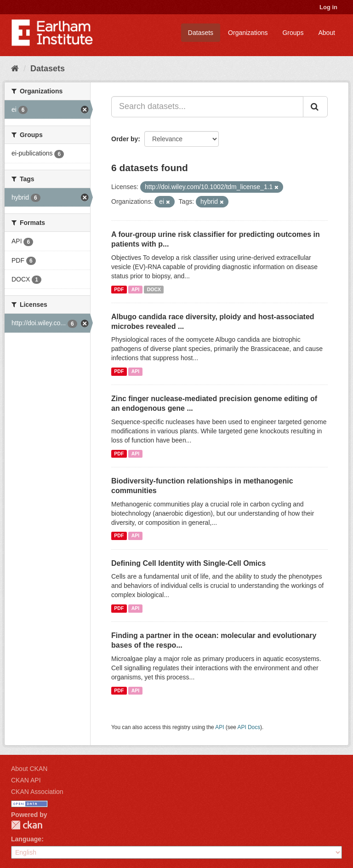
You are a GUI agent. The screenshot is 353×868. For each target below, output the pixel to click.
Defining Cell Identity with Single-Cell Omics (188, 563)
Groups (293, 33)
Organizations (248, 33)
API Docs (249, 727)
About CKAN (29, 769)
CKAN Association (37, 792)
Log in (328, 7)
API (136, 289)
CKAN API (26, 780)
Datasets (201, 33)
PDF (119, 289)
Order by (125, 139)
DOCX (154, 289)
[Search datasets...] (207, 107)
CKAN (27, 825)
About (327, 33)
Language (26, 839)
